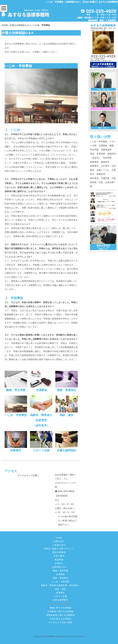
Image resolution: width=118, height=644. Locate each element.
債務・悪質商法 (61, 578)
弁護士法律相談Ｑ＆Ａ (20, 25)
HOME (5, 25)
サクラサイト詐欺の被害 (61, 622)
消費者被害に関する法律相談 (60, 615)
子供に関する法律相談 (61, 619)
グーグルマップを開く (28, 475)
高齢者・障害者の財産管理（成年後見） (61, 585)
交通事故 (60, 574)
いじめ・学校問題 (61, 582)
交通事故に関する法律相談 (60, 611)
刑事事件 (60, 593)
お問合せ (59, 563)
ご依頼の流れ (59, 545)
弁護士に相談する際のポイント (59, 549)
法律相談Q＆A (59, 567)
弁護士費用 (59, 556)
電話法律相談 (59, 552)
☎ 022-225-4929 (65, 491)
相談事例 (59, 560)
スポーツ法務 (61, 596)
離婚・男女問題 (61, 571)
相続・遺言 (60, 589)
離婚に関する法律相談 (61, 608)
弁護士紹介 (59, 541)
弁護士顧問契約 (61, 600)
